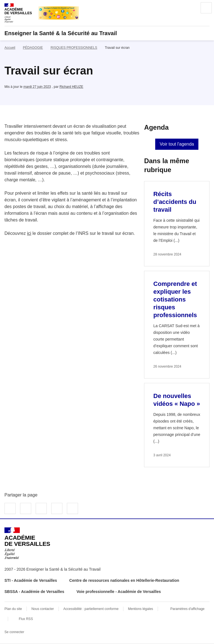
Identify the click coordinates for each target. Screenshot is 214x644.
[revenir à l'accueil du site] (107, 33)
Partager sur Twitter (26, 508)
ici (29, 233)
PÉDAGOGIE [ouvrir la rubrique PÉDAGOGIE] (33, 48)
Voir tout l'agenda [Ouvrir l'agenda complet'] (177, 144)
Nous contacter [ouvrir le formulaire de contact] (43, 609)
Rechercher (191, 8)
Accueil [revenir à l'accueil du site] (10, 48)
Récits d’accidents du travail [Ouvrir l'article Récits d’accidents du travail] (175, 202)
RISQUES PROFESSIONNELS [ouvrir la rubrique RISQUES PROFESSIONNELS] (74, 48)
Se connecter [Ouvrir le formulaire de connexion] (14, 632)
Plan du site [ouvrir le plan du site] (13, 609)
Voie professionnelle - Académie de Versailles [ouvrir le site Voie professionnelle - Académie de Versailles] (119, 592)
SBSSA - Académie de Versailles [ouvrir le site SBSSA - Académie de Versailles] (34, 592)
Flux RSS (26, 619)
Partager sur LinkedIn (41, 508)
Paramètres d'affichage (187, 609)
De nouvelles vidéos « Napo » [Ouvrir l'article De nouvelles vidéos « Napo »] (177, 400)
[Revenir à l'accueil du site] (27, 543)
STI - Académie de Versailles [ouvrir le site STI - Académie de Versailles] (31, 580)
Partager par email (57, 508)
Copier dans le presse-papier (72, 508)
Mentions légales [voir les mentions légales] (140, 609)
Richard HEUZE (71, 87)
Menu (206, 8)
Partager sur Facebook (10, 508)
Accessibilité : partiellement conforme (91, 609)
